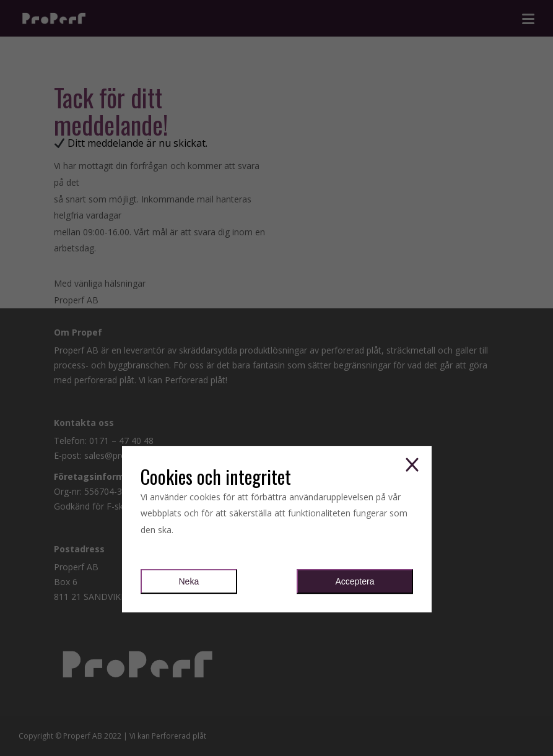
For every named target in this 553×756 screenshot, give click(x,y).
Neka (189, 582)
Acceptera (355, 582)
